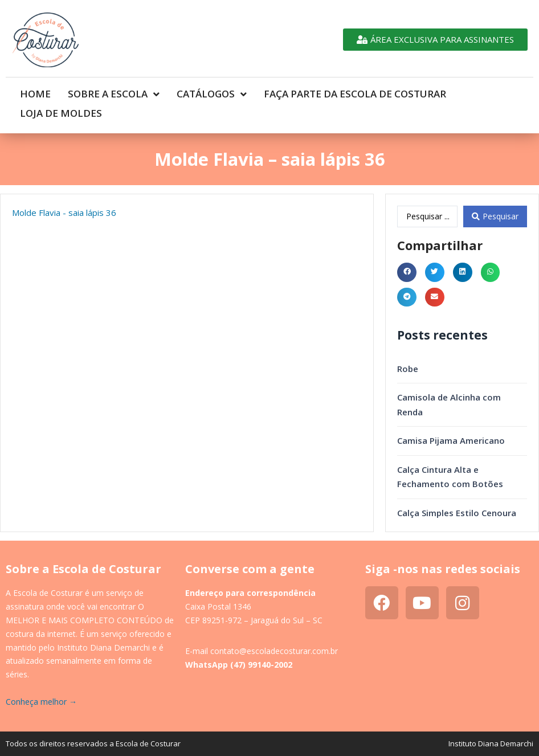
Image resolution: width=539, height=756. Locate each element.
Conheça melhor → (41, 682)
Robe (408, 349)
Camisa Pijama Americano (451, 421)
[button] (407, 253)
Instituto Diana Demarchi (491, 724)
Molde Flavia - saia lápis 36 (64, 193)
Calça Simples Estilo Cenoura (457, 493)
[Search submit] (495, 197)
